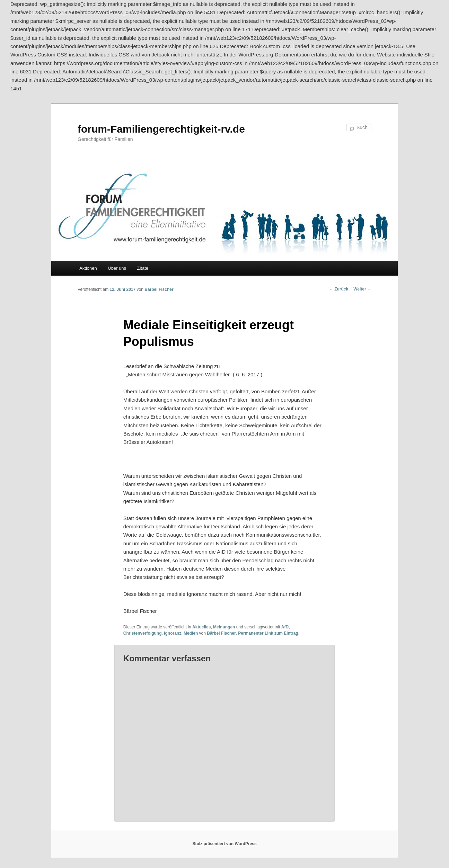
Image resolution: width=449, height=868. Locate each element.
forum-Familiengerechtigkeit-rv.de (161, 129)
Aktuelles (201, 627)
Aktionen (88, 268)
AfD (285, 627)
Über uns (117, 268)
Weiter (362, 289)
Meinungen (224, 627)
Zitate (143, 268)
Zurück (339, 289)
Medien (191, 633)
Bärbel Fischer (159, 289)
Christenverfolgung (143, 633)
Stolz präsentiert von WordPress (224, 844)
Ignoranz (173, 633)
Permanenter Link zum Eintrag (268, 633)
